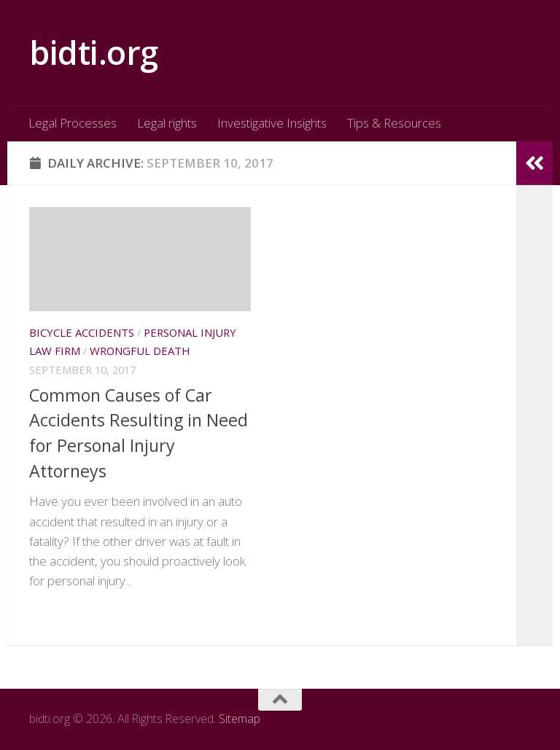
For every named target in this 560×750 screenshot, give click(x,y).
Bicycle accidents (82, 332)
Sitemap (240, 719)
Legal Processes (73, 123)
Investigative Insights (272, 123)
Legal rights (167, 123)
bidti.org (94, 52)
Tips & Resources (394, 123)
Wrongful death (140, 351)
